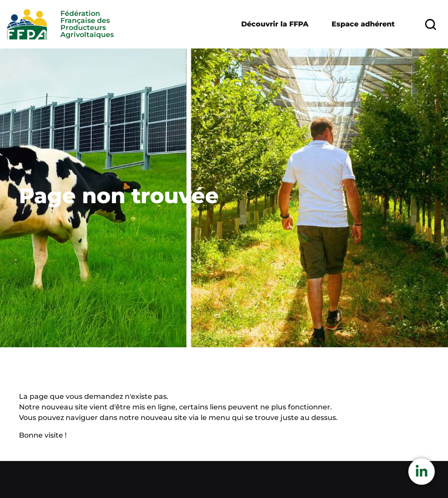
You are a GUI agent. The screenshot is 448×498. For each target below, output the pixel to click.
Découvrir (275, 24)
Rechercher (428, 24)
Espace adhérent (363, 24)
